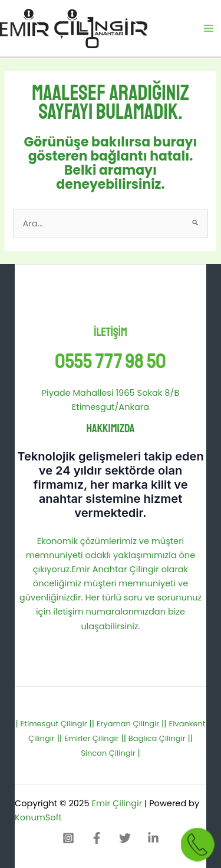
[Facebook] (97, 838)
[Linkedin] (153, 838)
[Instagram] (68, 838)
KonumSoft (38, 817)
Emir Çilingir (117, 803)
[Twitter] (125, 838)
